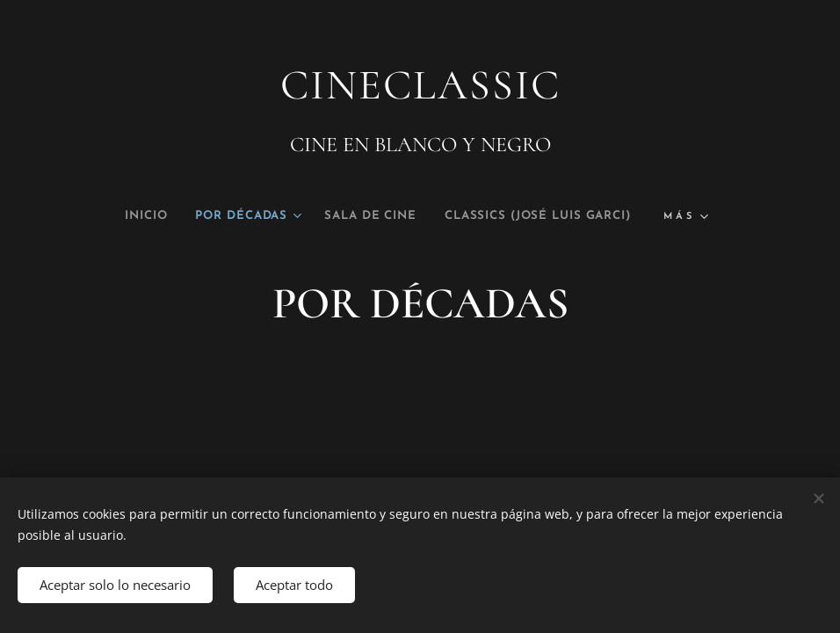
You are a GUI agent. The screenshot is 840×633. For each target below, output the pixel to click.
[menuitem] (112, 216)
